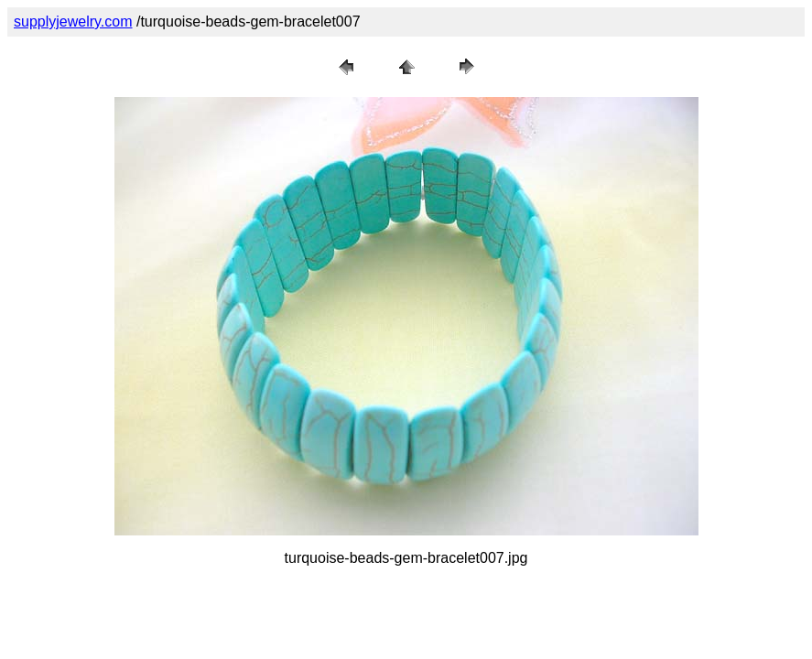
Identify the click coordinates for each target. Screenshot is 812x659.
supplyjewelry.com (73, 22)
